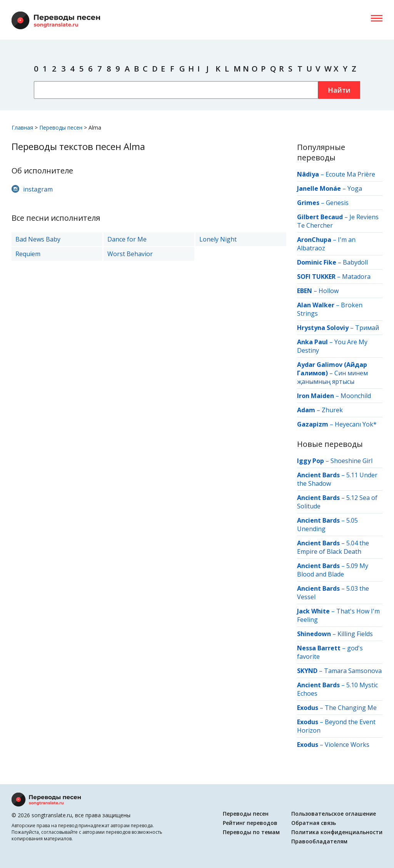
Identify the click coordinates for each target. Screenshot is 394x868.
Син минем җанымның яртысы (332, 377)
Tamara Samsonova (353, 671)
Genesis (337, 203)
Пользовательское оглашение (334, 814)
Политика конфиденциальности (337, 832)
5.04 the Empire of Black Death (333, 547)
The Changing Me (351, 708)
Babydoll (355, 262)
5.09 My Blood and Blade (333, 570)
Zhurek (332, 410)
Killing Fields (355, 634)
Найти (339, 90)
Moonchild (356, 396)
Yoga (355, 188)
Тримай (367, 328)
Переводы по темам (251, 832)
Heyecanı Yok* (356, 424)
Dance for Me (127, 239)
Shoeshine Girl (351, 461)
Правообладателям (319, 841)
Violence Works (347, 745)
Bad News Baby (38, 239)
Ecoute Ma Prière (350, 174)
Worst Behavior (130, 254)
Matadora (356, 277)
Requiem (28, 254)
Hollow (329, 291)
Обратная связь (314, 823)
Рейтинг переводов (250, 823)
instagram (38, 189)
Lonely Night (218, 239)
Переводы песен (246, 814)
